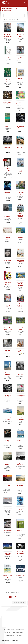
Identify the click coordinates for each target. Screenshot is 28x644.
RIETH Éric (8, 241)
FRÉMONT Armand (21, 536)
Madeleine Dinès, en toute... (8, 305)
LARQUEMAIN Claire (21, 401)
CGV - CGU (8, 633)
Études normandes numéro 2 (20, 441)
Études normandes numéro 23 (20, 215)
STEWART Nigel (7, 354)
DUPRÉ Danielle (8, 469)
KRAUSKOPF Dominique (8, 84)
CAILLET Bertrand (8, 512)
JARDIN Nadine (8, 400)
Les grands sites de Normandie (20, 284)
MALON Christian (20, 61)
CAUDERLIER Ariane (20, 39)
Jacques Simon (8, 531)
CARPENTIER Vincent (8, 580)
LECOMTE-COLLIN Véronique (8, 265)
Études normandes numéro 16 (20, 305)
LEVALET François (20, 240)
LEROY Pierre (22, 559)
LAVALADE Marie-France (8, 378)
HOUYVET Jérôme (20, 490)
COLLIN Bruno (7, 262)
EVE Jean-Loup (7, 510)
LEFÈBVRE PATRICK (20, 85)
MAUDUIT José (20, 108)
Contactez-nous (10, 636)
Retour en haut (19, 602)
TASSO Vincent (8, 106)
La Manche (20, 238)
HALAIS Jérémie (20, 513)
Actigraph (11, 642)
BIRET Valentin (21, 491)
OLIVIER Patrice (20, 130)
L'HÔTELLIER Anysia (7, 173)
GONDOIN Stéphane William (8, 490)
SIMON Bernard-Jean (8, 533)
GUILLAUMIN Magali (8, 287)
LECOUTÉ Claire (8, 557)
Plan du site (19, 636)
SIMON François (21, 152)
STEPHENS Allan (8, 445)
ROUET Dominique (7, 467)
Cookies (16, 642)
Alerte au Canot (8, 508)
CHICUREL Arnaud (20, 288)
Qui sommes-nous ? (9, 630)
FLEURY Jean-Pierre (8, 60)
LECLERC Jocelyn (20, 264)
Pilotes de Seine (20, 576)
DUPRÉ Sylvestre (8, 422)
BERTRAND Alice (20, 399)
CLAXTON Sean (8, 355)
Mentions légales (20, 630)
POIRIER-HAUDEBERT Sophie (8, 220)
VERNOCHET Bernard (8, 63)
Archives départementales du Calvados (8, 175)
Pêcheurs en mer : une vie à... (20, 553)
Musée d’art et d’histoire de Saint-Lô (8, 39)
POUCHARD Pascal (20, 83)
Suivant (17, 597)
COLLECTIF (20, 512)
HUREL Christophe (19, 578)
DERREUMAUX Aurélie (20, 106)
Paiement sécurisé (18, 633)
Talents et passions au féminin (20, 126)
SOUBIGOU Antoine (20, 557)
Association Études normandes (20, 220)
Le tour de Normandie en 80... (8, 442)
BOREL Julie (7, 376)
